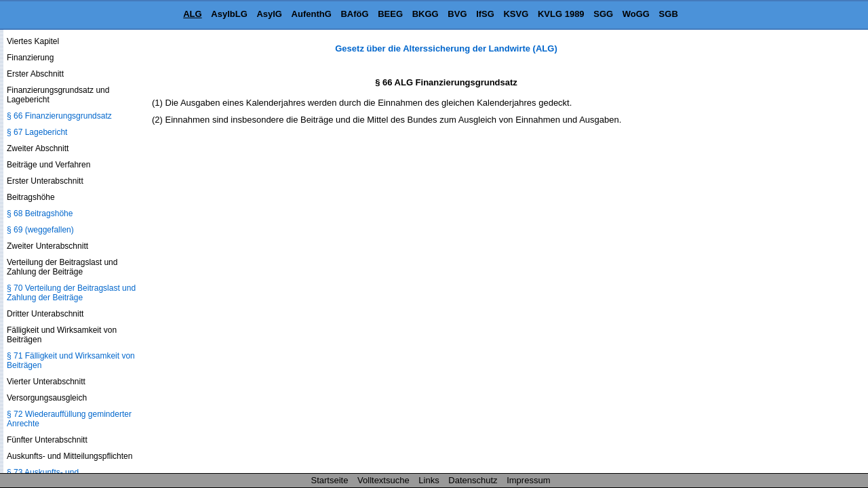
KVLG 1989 (561, 14)
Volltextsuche (383, 480)
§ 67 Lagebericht (37, 132)
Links (429, 480)
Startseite (330, 480)
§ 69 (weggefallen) (40, 230)
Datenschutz (473, 480)
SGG (603, 14)
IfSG (485, 14)
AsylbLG (229, 14)
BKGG (426, 14)
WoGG (636, 14)
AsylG (269, 14)
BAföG (354, 14)
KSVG (516, 14)
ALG (192, 14)
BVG (457, 14)
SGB (669, 14)
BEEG (390, 14)
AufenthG (312, 14)
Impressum (528, 480)
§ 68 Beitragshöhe (40, 213)
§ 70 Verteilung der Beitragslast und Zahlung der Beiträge (71, 293)
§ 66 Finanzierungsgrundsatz (59, 116)
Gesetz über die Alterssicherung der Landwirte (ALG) (446, 48)
